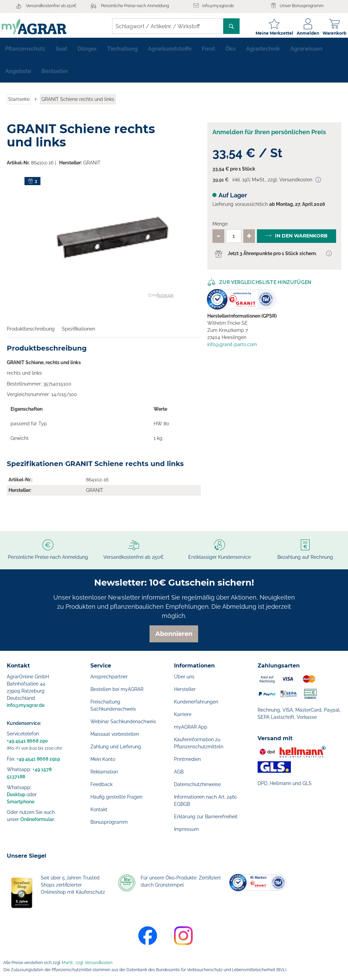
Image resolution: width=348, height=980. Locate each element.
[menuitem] (25, 53)
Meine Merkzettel (269, 33)
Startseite (19, 103)
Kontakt (99, 809)
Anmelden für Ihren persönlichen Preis (269, 136)
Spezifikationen (79, 333)
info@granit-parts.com (232, 349)
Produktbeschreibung (31, 333)
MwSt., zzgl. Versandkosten (87, 963)
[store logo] (39, 26)
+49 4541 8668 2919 (38, 759)
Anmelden (303, 33)
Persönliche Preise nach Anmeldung (135, 6)
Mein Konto (103, 759)
